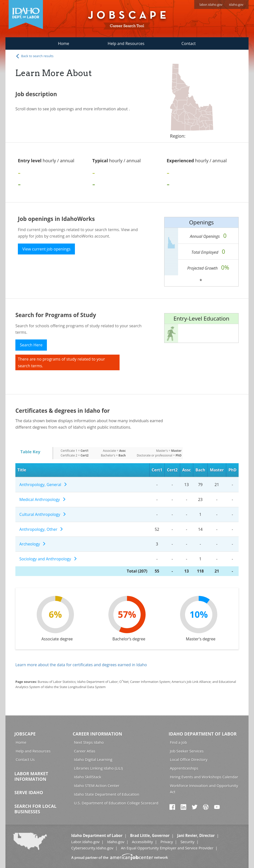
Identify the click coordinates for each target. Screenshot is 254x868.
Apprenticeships (184, 768)
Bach (200, 470)
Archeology (33, 544)
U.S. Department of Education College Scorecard (116, 803)
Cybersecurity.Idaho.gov (92, 848)
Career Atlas (85, 751)
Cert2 (172, 470)
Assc (186, 470)
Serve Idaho (29, 792)
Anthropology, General (43, 485)
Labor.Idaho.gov (85, 842)
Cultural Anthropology (43, 514)
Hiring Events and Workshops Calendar (204, 777)
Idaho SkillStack (88, 777)
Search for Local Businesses (35, 809)
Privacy (167, 842)
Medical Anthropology (43, 499)
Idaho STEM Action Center (97, 785)
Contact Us (25, 759)
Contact (189, 43)
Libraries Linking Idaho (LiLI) (98, 768)
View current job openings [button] (46, 249)
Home (63, 43)
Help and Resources (126, 43)
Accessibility (143, 842)
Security (187, 842)
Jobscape (25, 734)
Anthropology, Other (41, 529)
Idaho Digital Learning (93, 759)
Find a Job (178, 742)
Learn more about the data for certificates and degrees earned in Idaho (81, 665)
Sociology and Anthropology (48, 559)
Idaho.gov (116, 842)
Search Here (31, 345)
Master (217, 470)
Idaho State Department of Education (107, 794)
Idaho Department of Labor (203, 734)
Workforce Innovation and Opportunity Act (204, 789)
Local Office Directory (189, 759)
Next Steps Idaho (89, 742)
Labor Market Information (31, 776)
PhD (232, 470)
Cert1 (157, 470)
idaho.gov (236, 4)
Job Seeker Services (187, 751)
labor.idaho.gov (211, 4)
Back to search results (34, 56)
